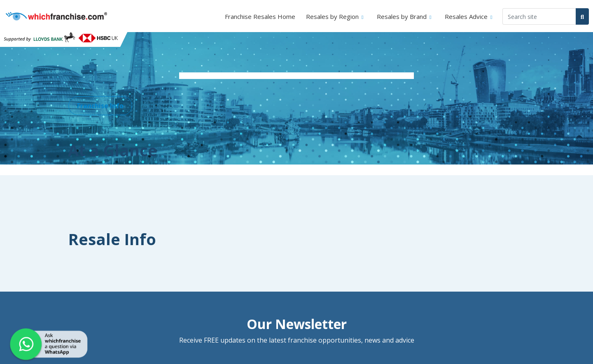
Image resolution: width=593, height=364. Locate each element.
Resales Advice (466, 16)
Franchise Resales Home (260, 16)
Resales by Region (332, 16)
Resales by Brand (402, 16)
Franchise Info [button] (100, 106)
